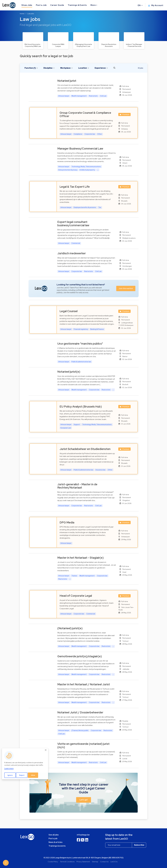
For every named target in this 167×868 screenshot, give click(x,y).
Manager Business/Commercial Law (80, 149)
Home (22, 14)
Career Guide (57, 5)
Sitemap (95, 862)
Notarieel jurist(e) (69, 372)
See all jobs (54, 835)
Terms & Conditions (67, 862)
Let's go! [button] (84, 800)
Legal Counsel (69, 311)
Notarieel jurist (67, 81)
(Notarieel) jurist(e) (70, 628)
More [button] (93, 5)
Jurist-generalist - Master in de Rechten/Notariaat (77, 486)
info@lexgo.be (83, 835)
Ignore (10, 775)
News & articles (56, 842)
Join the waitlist (126, 288)
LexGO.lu (114, 862)
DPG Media (67, 522)
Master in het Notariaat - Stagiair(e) (80, 558)
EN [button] (139, 5)
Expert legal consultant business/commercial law (73, 224)
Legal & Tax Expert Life (75, 187)
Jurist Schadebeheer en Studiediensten (85, 449)
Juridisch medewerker (72, 253)
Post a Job (41, 5)
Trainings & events (57, 846)
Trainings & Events (77, 5)
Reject (22, 775)
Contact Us (104, 862)
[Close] (46, 750)
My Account (156, 5)
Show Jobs (27, 5)
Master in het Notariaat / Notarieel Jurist (84, 684)
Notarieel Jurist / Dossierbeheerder (80, 712)
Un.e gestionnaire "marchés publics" (80, 344)
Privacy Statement (83, 862)
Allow (33, 775)
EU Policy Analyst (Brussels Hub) (81, 407)
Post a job (53, 839)
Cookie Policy (53, 862)
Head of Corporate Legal (76, 596)
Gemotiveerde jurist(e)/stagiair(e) (80, 656)
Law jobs (31, 14)
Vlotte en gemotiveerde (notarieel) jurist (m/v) (83, 745)
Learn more (9, 768)
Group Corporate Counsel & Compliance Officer (85, 114)
